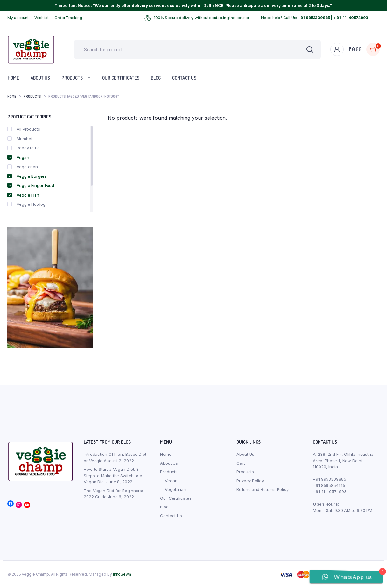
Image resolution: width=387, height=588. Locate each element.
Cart (241, 463)
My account (18, 18)
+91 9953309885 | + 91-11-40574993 (333, 18)
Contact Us (184, 78)
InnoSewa (122, 574)
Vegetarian (23, 167)
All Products (24, 129)
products (32, 96)
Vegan (18, 157)
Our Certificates (121, 78)
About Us (40, 78)
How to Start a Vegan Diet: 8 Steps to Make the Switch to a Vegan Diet (113, 475)
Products (72, 78)
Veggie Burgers (27, 176)
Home (13, 78)
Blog (156, 78)
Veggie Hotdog (26, 204)
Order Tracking (68, 18)
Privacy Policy (250, 481)
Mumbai (20, 139)
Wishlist (42, 18)
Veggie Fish (23, 195)
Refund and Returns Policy (263, 489)
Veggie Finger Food (31, 185)
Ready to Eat (24, 148)
